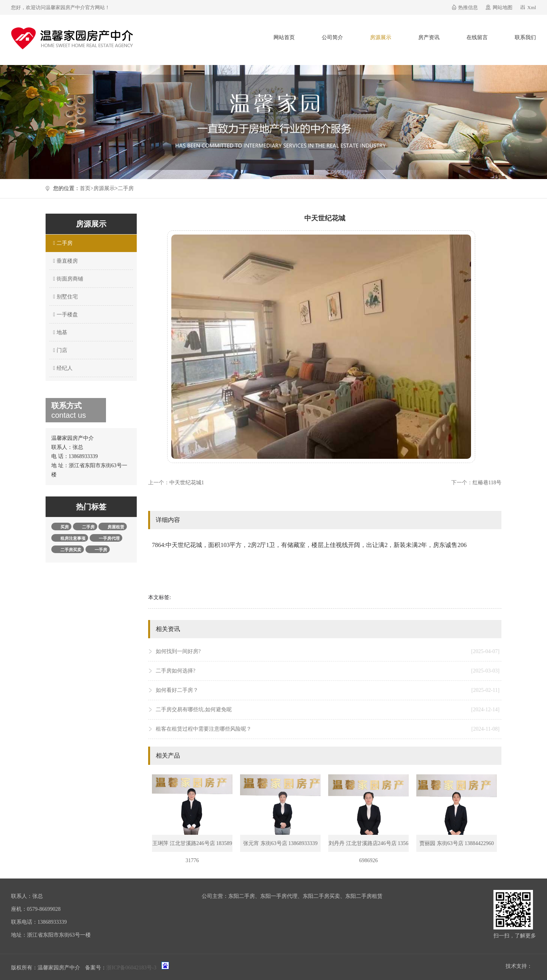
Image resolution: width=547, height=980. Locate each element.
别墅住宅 (65, 297)
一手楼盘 (65, 315)
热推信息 (468, 7)
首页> (87, 188)
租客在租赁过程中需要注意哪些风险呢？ (328, 729)
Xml (532, 7)
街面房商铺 (67, 279)
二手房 (126, 188)
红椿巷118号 (487, 483)
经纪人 (62, 368)
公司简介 (332, 37)
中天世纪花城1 (187, 483)
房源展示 (381, 37)
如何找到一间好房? (328, 652)
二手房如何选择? (328, 671)
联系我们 (525, 37)
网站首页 (284, 37)
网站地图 (503, 7)
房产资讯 (429, 37)
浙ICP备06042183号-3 (131, 968)
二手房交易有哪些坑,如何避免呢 (328, 710)
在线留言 (477, 37)
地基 (59, 332)
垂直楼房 (65, 261)
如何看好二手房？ (328, 690)
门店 (59, 350)
